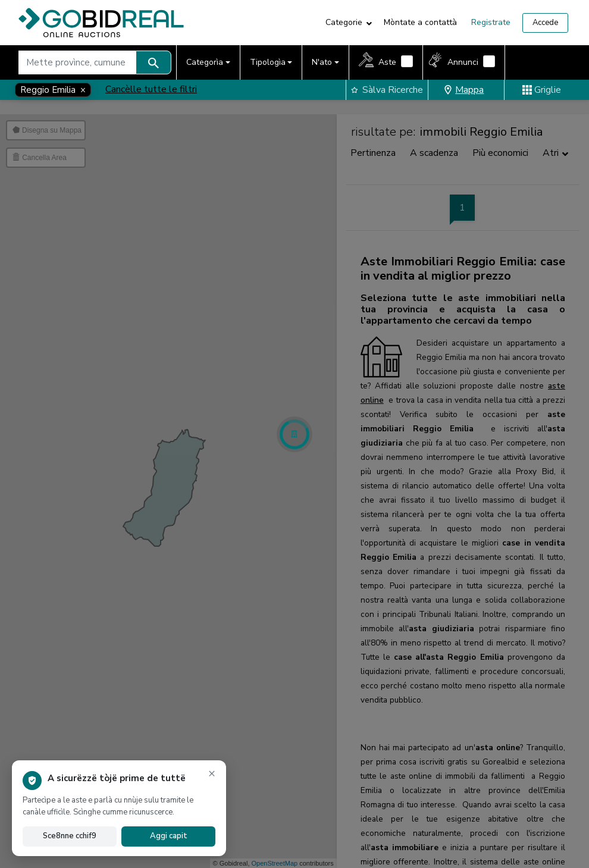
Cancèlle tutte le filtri (151, 89)
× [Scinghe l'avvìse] (212, 773)
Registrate (491, 22)
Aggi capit (169, 836)
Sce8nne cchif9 (70, 836)
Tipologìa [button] (268, 62)
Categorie (344, 22)
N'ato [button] (322, 62)
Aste (387, 62)
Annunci (463, 62)
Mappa (463, 90)
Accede (545, 23)
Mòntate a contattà (420, 22)
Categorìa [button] (205, 62)
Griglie (542, 90)
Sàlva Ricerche (387, 90)
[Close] (53, 90)
